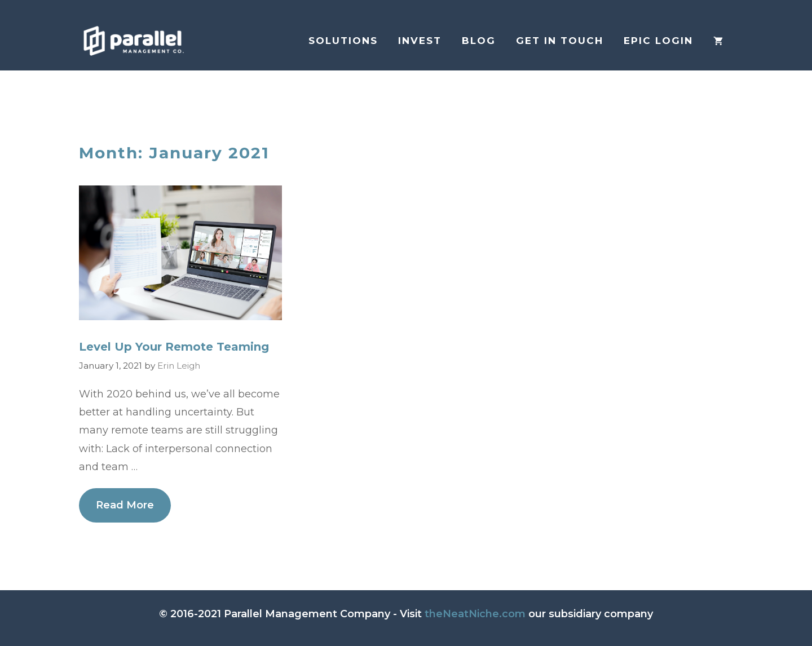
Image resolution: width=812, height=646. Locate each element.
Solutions (343, 41)
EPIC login (658, 41)
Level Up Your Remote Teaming (174, 347)
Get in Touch (560, 41)
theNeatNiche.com (475, 614)
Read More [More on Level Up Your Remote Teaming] (125, 505)
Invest (420, 41)
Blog (479, 41)
